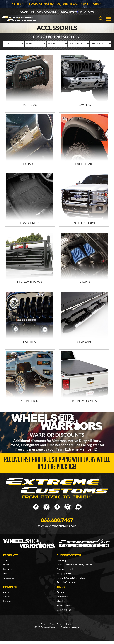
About (6, 592)
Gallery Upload (64, 610)
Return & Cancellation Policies (71, 578)
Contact (7, 597)
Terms (44, 624)
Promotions (62, 597)
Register (61, 592)
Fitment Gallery (64, 606)
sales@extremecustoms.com (57, 526)
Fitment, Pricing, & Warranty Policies (74, 565)
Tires (5, 560)
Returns (69, 624)
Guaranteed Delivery (67, 569)
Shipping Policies (65, 574)
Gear (5, 574)
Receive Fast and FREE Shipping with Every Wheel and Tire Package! (57, 464)
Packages (7, 569)
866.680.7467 (57, 520)
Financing (62, 560)
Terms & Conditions (66, 582)
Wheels (7, 565)
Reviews (7, 601)
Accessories (9, 578)
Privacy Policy (56, 624)
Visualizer (61, 601)
